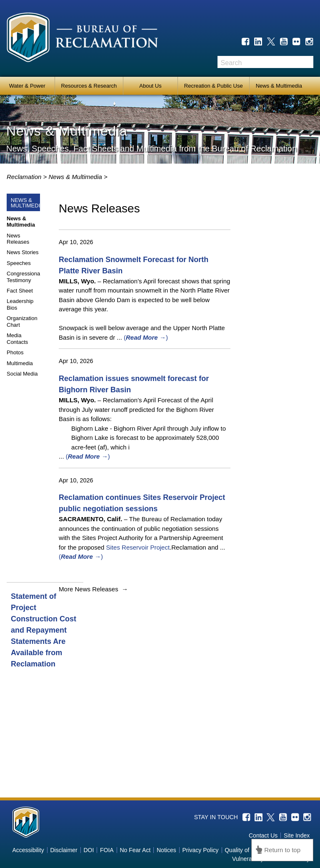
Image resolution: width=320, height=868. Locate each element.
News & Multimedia (279, 86)
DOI (89, 850)
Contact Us (263, 835)
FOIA (107, 850)
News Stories (23, 252)
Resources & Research (89, 86)
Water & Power (27, 86)
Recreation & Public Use (214, 86)
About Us (150, 86)
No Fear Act (135, 850)
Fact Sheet (20, 291)
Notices (166, 850)
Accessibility (28, 850)
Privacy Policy (200, 850)
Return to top (282, 850)
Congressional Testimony (24, 277)
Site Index (297, 835)
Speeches (19, 263)
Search (307, 62)
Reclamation (25, 177)
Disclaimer (64, 850)
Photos (15, 352)
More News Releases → (93, 589)
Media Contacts (17, 339)
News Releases (18, 239)
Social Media (22, 374)
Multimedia (20, 363)
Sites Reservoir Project (138, 547)
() (146, 337)
